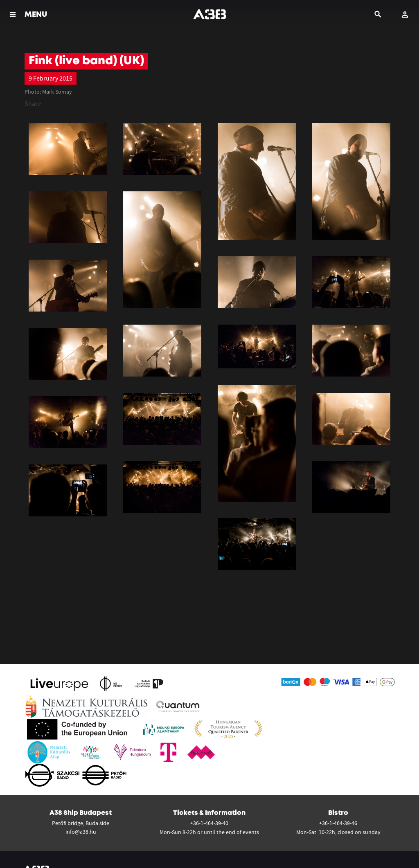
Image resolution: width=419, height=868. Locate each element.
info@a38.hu (81, 832)
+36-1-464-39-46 (338, 823)
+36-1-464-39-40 (209, 823)
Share (33, 103)
